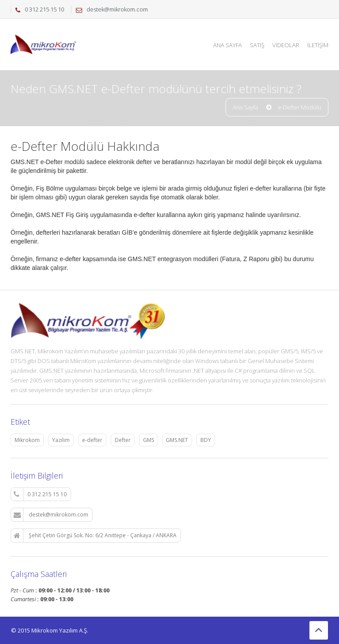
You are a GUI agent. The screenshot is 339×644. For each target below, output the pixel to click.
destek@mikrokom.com (51, 515)
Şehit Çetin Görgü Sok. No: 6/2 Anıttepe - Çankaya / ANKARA (95, 535)
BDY (206, 440)
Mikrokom (27, 440)
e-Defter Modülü (299, 107)
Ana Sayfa (228, 45)
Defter (123, 440)
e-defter (92, 440)
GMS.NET (177, 440)
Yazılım (61, 440)
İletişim (318, 45)
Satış (257, 45)
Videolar (286, 45)
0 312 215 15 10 (40, 494)
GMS (149, 440)
